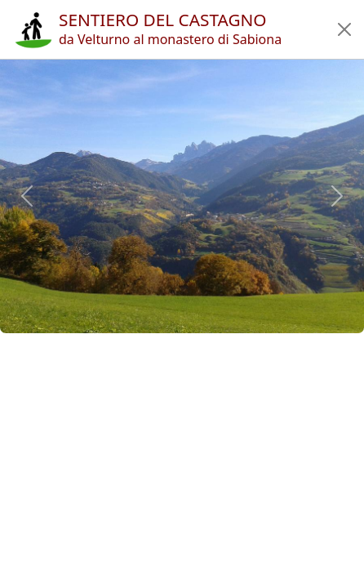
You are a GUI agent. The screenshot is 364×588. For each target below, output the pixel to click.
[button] (344, 29)
